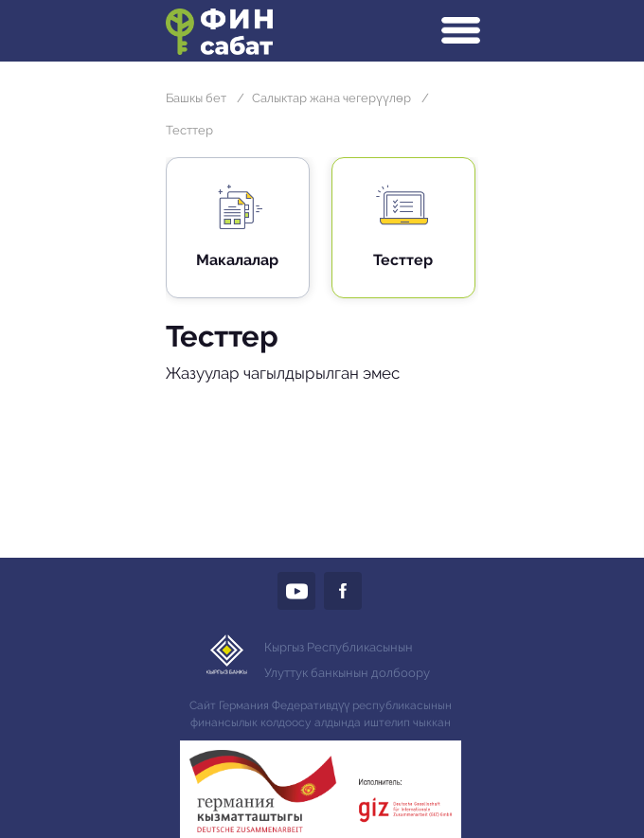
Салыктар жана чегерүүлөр (331, 98)
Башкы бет (196, 98)
